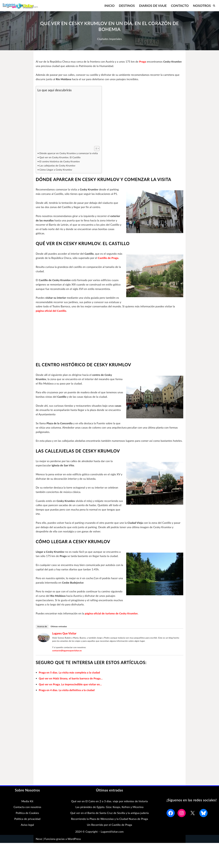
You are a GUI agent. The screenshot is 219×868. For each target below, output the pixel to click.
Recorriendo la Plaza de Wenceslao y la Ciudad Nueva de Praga (109, 825)
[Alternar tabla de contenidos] (95, 149)
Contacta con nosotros (27, 813)
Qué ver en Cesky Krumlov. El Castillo (60, 157)
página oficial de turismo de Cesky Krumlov (112, 620)
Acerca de (42, 633)
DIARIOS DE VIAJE (152, 6)
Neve (39, 845)
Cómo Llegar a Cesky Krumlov (56, 170)
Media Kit (27, 807)
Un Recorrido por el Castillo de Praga (110, 831)
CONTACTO (179, 6)
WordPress (74, 845)
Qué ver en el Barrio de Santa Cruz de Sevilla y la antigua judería (109, 819)
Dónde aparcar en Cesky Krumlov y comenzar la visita (69, 153)
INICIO (108, 6)
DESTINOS (126, 6)
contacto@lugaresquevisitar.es (67, 657)
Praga (144, 62)
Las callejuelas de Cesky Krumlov (58, 166)
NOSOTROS (202, 6)
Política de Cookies (27, 819)
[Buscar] (214, 6)
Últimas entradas (59, 633)
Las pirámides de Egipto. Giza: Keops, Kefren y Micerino (109, 813)
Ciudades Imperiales (109, 39)
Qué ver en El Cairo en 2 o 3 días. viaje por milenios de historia (109, 807)
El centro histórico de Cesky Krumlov (60, 161)
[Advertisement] (68, 119)
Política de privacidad (27, 825)
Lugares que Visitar (64, 640)
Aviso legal (27, 831)
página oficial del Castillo (136, 312)
